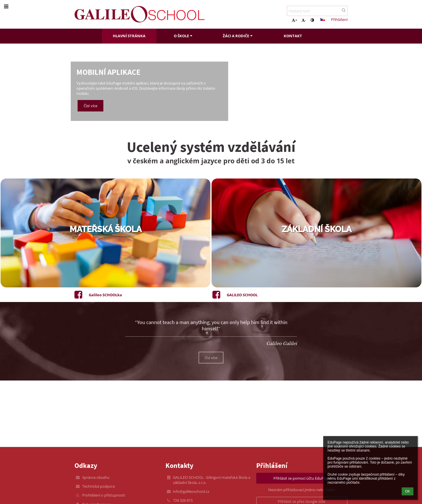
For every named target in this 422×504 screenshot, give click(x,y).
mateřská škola (106, 229)
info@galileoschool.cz (191, 491)
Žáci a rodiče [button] (238, 36)
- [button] (304, 20)
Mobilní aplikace (109, 72)
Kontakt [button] (293, 36)
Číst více (90, 106)
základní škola (317, 229)
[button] (323, 19)
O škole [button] (184, 36)
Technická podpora (98, 486)
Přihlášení (339, 19)
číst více (211, 358)
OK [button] (408, 491)
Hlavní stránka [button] (129, 36)
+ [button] (294, 20)
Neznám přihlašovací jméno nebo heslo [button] (302, 490)
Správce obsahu (96, 477)
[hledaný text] (317, 11)
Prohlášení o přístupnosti (104, 495)
